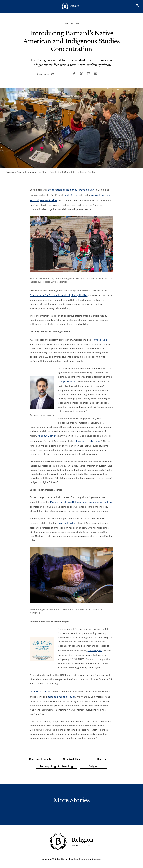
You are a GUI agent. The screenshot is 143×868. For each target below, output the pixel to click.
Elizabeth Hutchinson (89, 441)
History (102, 759)
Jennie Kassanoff (40, 691)
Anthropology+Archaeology (56, 766)
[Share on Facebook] (74, 74)
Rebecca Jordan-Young (61, 697)
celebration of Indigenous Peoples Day (71, 190)
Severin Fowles (67, 523)
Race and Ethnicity (40, 759)
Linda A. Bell (71, 195)
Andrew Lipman (47, 436)
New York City (71, 24)
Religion (94, 766)
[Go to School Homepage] (70, 7)
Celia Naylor (95, 650)
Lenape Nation (66, 381)
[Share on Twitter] (81, 74)
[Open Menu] (5, 7)
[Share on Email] (96, 74)
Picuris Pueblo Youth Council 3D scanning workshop (81, 502)
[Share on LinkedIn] (89, 74)
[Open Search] (137, 7)
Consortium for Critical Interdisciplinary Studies (59, 295)
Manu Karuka (99, 340)
